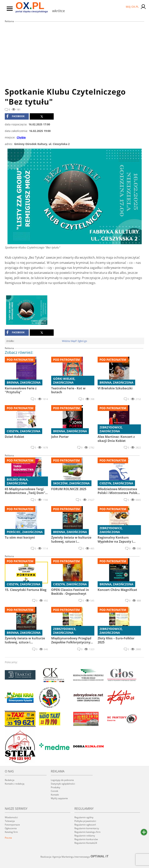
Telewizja (10, 821)
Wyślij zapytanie (59, 798)
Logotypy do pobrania (62, 780)
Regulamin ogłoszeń (85, 825)
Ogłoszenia (11, 828)
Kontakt (55, 795)
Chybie (21, 137)
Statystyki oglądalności (63, 784)
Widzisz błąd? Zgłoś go (74, 341)
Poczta (8, 838)
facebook (15, 116)
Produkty (56, 787)
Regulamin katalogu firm (87, 832)
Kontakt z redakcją (15, 784)
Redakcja (10, 780)
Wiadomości (11, 817)
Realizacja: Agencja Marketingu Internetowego (75, 857)
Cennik (54, 791)
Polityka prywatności (85, 821)
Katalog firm (11, 832)
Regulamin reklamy (85, 836)
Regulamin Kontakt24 (86, 843)
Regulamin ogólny (84, 817)
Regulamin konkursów (86, 839)
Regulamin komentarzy (87, 828)
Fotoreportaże (12, 825)
